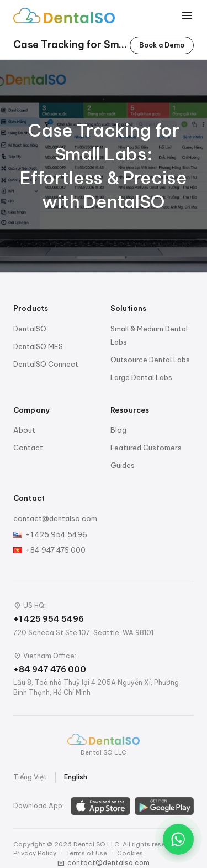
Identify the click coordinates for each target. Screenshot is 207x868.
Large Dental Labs (141, 377)
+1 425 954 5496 (56, 534)
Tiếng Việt (30, 777)
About (24, 430)
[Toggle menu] (187, 15)
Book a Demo (162, 45)
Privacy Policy (35, 853)
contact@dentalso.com (55, 518)
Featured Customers (146, 448)
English (76, 777)
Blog (118, 430)
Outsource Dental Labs (150, 360)
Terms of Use (87, 853)
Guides (123, 465)
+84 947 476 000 (55, 550)
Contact (28, 448)
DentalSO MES (38, 346)
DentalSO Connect (46, 364)
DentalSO (30, 329)
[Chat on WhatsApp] (178, 839)
